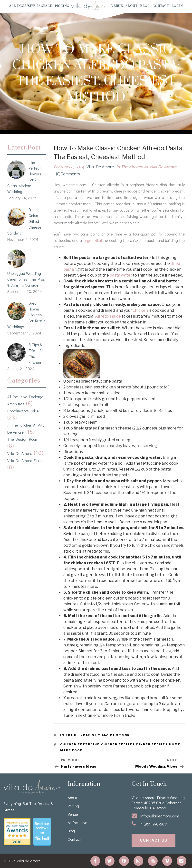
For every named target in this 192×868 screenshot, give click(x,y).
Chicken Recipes (118, 744)
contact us (154, 840)
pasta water (121, 275)
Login (177, 6)
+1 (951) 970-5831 (150, 824)
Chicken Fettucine (80, 744)
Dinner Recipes (152, 744)
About (132, 6)
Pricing (62, 6)
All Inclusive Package (31, 6)
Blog (145, 6)
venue (117, 6)
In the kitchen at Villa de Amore (146, 167)
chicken (140, 310)
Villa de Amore (20, 453)
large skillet (93, 240)
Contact (161, 6)
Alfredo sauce (108, 316)
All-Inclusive (77, 822)
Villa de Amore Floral (25, 460)
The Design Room (23, 439)
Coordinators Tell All (24, 411)
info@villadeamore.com (155, 816)
